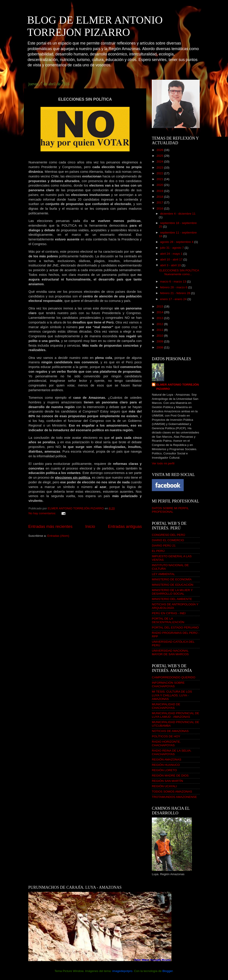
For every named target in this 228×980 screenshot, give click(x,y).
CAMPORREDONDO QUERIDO (174, 677)
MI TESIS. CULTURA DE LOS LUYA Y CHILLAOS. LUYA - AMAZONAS (172, 695)
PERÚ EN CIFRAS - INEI (169, 613)
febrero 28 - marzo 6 (174, 287)
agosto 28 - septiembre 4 (177, 242)
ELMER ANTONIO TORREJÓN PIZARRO (178, 387)
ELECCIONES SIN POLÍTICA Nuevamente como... (179, 272)
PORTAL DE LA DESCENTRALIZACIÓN (168, 620)
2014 (160, 312)
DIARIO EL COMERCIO (168, 540)
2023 (160, 168)
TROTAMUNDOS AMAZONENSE (174, 797)
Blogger (168, 971)
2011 (160, 330)
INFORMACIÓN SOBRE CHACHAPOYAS (168, 684)
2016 (160, 208)
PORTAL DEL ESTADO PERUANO (175, 627)
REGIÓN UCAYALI (164, 786)
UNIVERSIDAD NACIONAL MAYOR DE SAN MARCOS (170, 652)
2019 (160, 191)
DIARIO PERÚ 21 (164, 546)
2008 (160, 347)
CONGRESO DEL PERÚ (169, 535)
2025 (160, 156)
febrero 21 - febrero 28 (176, 293)
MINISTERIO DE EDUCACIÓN (173, 585)
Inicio (90, 526)
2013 (160, 318)
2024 (160, 162)
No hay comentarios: (43, 513)
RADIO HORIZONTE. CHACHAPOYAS (166, 743)
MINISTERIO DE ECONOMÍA (172, 579)
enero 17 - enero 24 (174, 299)
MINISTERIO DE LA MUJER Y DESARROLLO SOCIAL (172, 592)
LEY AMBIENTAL (163, 574)
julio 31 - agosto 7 (172, 248)
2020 (160, 185)
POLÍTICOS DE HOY (166, 736)
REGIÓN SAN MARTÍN (167, 781)
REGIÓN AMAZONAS (167, 759)
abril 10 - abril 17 (172, 259)
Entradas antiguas (125, 526)
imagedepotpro (122, 971)
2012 (160, 324)
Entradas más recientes (50, 526)
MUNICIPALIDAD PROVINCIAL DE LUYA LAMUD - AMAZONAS (175, 715)
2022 (160, 173)
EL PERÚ (158, 551)
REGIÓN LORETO (164, 770)
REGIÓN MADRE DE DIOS (170, 776)
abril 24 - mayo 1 (172, 254)
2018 (160, 197)
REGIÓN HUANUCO (166, 765)
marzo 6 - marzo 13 (174, 282)
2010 (160, 336)
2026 (160, 150)
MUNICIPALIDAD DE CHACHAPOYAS (166, 706)
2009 (160, 341)
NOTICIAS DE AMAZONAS (170, 731)
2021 (160, 179)
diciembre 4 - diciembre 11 (178, 214)
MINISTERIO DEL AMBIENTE (172, 599)
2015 (160, 306)
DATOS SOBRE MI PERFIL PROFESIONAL (170, 510)
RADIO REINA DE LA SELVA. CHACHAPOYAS (172, 752)
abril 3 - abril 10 (171, 265)
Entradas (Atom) (58, 536)
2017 (160, 202)
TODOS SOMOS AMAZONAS (172, 792)
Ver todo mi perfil (163, 463)
